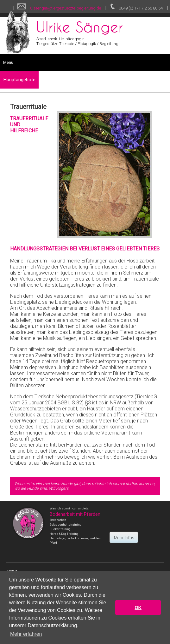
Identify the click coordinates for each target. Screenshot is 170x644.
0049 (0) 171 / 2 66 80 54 (141, 8)
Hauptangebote (19, 80)
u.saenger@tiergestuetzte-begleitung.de (65, 8)
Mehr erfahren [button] (26, 634)
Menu (8, 62)
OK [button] (138, 607)
